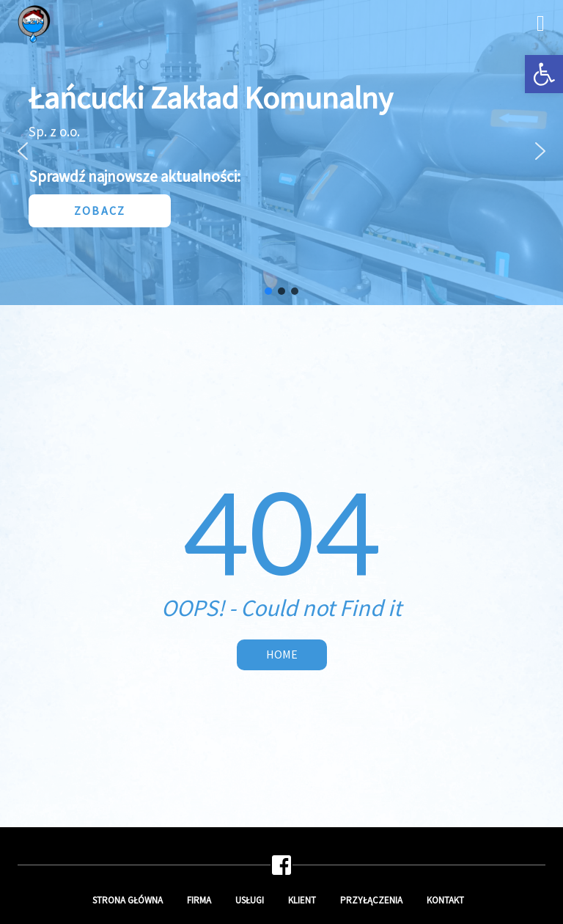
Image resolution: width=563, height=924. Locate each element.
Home (282, 654)
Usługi (250, 900)
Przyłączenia (371, 900)
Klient (302, 900)
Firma (199, 900)
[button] (544, 74)
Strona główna (128, 900)
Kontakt (445, 900)
